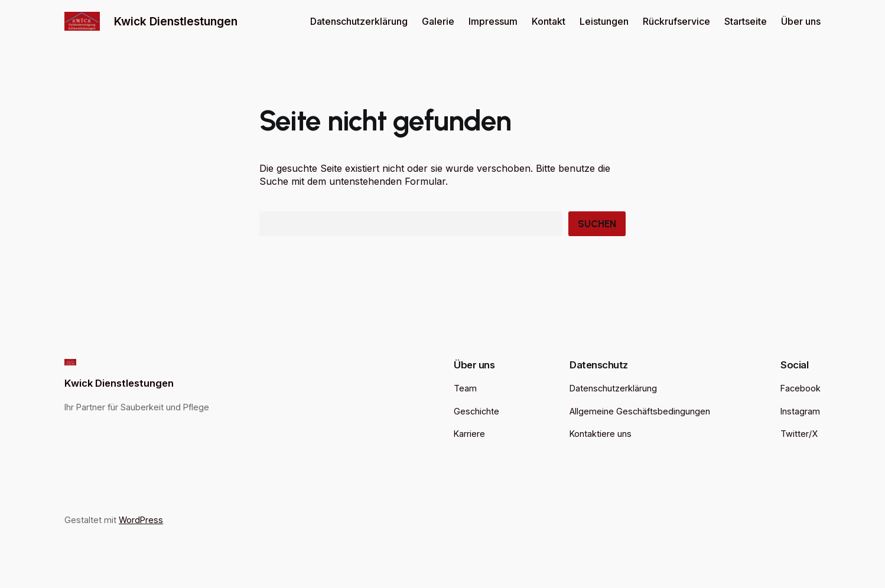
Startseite (746, 21)
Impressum (493, 21)
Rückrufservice (676, 21)
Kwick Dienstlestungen (176, 21)
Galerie (438, 21)
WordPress (141, 520)
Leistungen (604, 21)
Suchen (597, 224)
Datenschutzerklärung (359, 21)
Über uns (801, 21)
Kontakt (549, 21)
